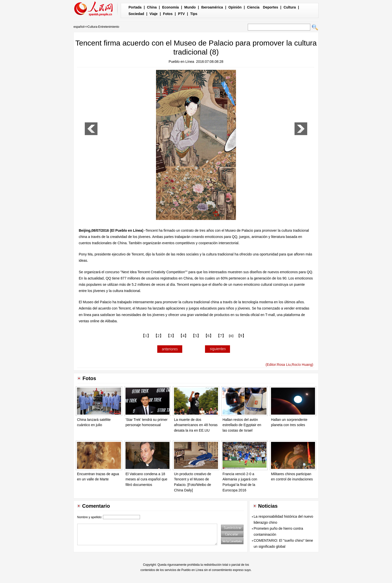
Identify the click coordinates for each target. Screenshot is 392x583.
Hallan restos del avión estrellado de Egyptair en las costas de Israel (242, 425)
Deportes (271, 7)
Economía (170, 7)
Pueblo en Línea (181, 62)
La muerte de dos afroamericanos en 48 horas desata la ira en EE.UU (196, 425)
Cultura (290, 7)
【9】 (241, 336)
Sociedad (136, 14)
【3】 (171, 336)
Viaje (153, 14)
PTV (181, 14)
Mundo (190, 7)
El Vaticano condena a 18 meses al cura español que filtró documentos (146, 479)
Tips (194, 14)
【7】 (221, 336)
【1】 (146, 336)
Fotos (168, 14)
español (79, 27)
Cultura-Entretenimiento (103, 27)
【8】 (231, 336)
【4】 (183, 336)
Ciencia (253, 7)
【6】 (208, 336)
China (152, 7)
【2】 (158, 336)
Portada (135, 7)
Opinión (235, 7)
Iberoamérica (212, 7)
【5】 (196, 336)
